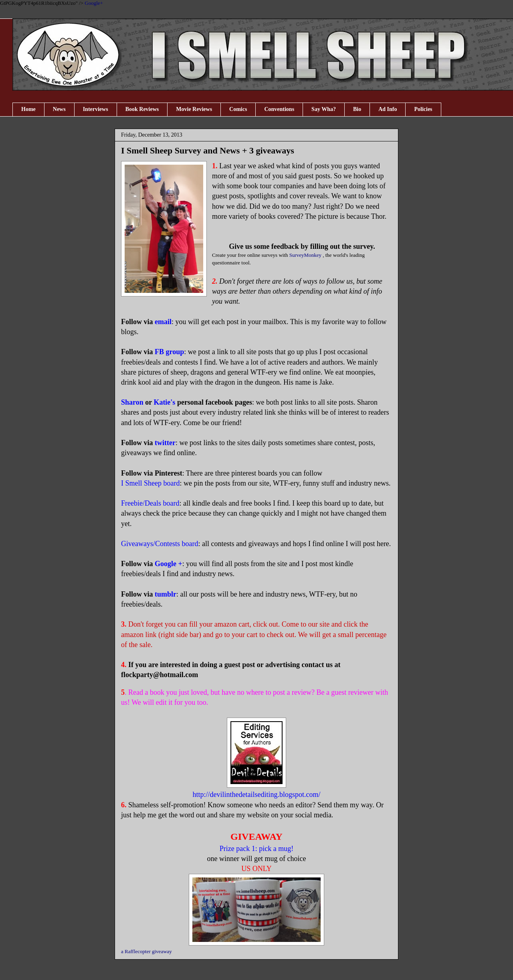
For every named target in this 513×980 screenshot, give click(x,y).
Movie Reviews (194, 109)
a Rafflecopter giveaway (146, 951)
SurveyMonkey (305, 255)
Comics (238, 109)
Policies (423, 109)
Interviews (96, 109)
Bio (357, 109)
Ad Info (388, 109)
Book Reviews (142, 109)
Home (28, 109)
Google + (169, 564)
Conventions (279, 109)
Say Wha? (324, 109)
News (59, 109)
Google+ (94, 3)
